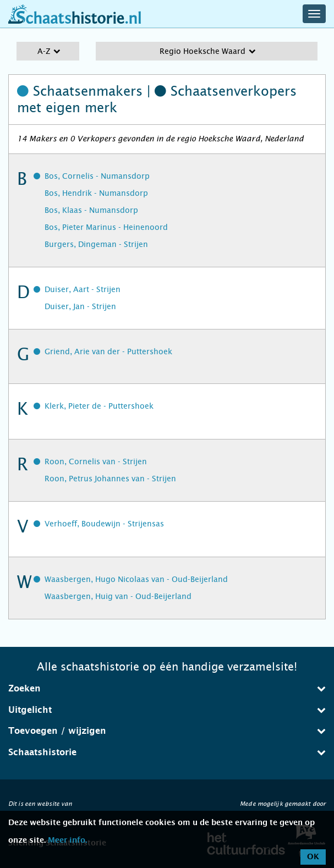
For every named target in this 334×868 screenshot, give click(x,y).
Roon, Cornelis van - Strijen (96, 462)
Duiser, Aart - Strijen (83, 289)
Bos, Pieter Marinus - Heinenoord (106, 227)
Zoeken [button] (167, 688)
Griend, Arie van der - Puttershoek (108, 351)
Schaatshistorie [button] (167, 752)
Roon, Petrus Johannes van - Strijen (110, 479)
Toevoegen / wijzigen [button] (167, 731)
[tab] (167, 689)
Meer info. (67, 840)
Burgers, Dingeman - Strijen (96, 244)
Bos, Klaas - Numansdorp (91, 210)
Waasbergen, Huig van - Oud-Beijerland (118, 596)
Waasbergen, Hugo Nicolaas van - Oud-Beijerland (136, 579)
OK (313, 857)
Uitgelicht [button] (167, 710)
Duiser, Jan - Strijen (80, 306)
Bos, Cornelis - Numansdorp (97, 176)
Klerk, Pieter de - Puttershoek (99, 406)
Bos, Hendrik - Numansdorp (96, 193)
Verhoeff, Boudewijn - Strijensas (104, 524)
